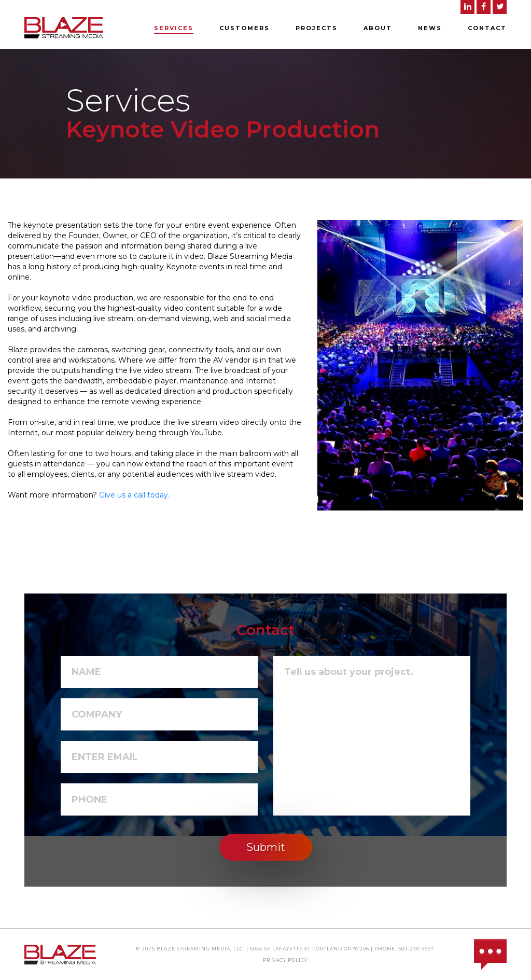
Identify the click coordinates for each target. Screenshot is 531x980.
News (430, 28)
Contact (487, 28)
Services (174, 28)
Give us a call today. (134, 495)
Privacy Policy (285, 960)
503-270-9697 (416, 949)
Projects (317, 28)
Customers (244, 28)
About (378, 28)
